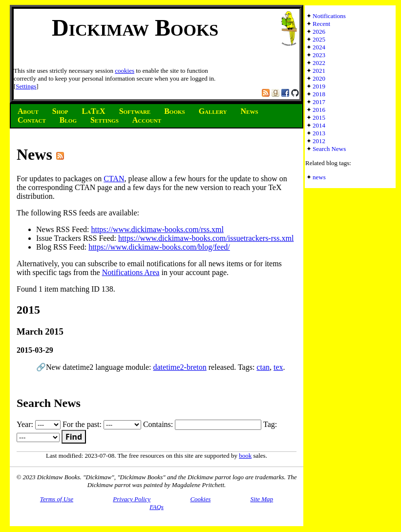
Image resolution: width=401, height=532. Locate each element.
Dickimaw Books (135, 28)
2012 (319, 141)
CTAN (114, 179)
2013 (319, 133)
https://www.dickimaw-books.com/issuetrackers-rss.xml (206, 238)
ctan (263, 367)
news (319, 177)
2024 (319, 47)
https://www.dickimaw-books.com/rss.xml (157, 229)
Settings (26, 86)
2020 (319, 78)
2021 (319, 71)
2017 (319, 102)
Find (74, 437)
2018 (319, 94)
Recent (321, 24)
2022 (319, 63)
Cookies (200, 499)
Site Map (262, 499)
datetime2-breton (179, 367)
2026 (319, 32)
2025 (319, 39)
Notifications (329, 16)
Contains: (202, 424)
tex (278, 367)
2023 (319, 55)
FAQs (157, 507)
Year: (39, 424)
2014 (319, 125)
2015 (319, 117)
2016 (319, 110)
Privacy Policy (132, 499)
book (245, 456)
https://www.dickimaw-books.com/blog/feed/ (159, 247)
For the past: (102, 424)
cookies (125, 71)
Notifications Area (131, 272)
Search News (329, 149)
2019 (319, 86)
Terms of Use (57, 499)
